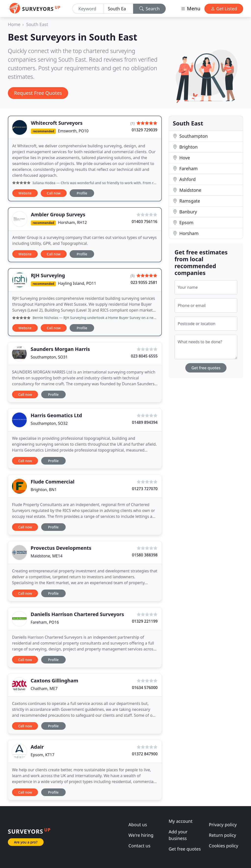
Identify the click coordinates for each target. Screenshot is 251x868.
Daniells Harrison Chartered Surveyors (77, 614)
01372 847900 (145, 754)
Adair (37, 747)
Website (25, 193)
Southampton (190, 136)
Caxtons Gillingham (54, 681)
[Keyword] (88, 9)
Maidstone (187, 190)
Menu (190, 8)
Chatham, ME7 (44, 689)
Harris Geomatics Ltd (56, 415)
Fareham (185, 168)
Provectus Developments (61, 548)
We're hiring (141, 835)
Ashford (184, 179)
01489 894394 (145, 422)
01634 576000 (145, 688)
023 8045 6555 (144, 356)
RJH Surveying (48, 275)
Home (14, 24)
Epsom (183, 222)
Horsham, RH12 (72, 222)
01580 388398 (145, 555)
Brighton (185, 147)
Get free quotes (206, 368)
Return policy (222, 835)
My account (181, 821)
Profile (82, 193)
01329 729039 (144, 130)
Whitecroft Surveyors (57, 123)
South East (37, 24)
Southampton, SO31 (49, 357)
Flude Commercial (53, 482)
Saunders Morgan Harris (60, 349)
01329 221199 (145, 621)
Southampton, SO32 (49, 423)
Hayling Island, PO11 (77, 283)
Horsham (186, 233)
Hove (181, 158)
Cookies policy (224, 846)
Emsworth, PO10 (73, 131)
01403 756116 (144, 221)
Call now (54, 193)
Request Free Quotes (38, 93)
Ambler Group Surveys (58, 214)
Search (150, 9)
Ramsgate (186, 201)
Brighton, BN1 (44, 490)
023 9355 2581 (144, 282)
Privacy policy (223, 825)
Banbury (185, 212)
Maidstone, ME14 (47, 556)
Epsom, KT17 (43, 755)
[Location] (119, 9)
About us (138, 825)
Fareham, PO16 (45, 622)
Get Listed (224, 9)
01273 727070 (145, 489)
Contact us (139, 846)
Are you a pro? (26, 842)
